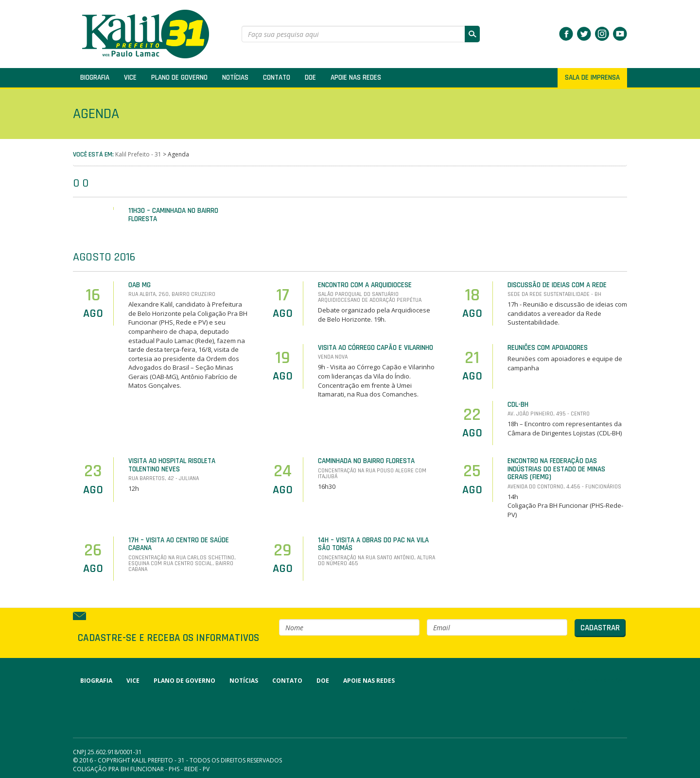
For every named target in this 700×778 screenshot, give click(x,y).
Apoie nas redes (356, 78)
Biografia (95, 78)
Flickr (574, 710)
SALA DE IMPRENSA (592, 78)
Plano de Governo (179, 78)
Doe (310, 78)
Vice (130, 78)
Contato (277, 78)
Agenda (577, 702)
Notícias (235, 78)
